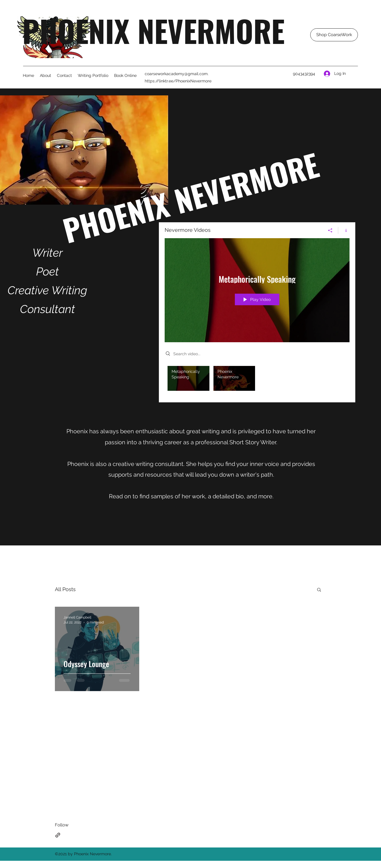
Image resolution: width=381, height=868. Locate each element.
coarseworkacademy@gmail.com (176, 74)
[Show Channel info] (344, 230)
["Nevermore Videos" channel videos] (257, 380)
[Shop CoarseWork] (334, 35)
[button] (319, 590)
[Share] (330, 230)
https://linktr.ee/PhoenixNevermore (178, 81)
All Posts (65, 589)
